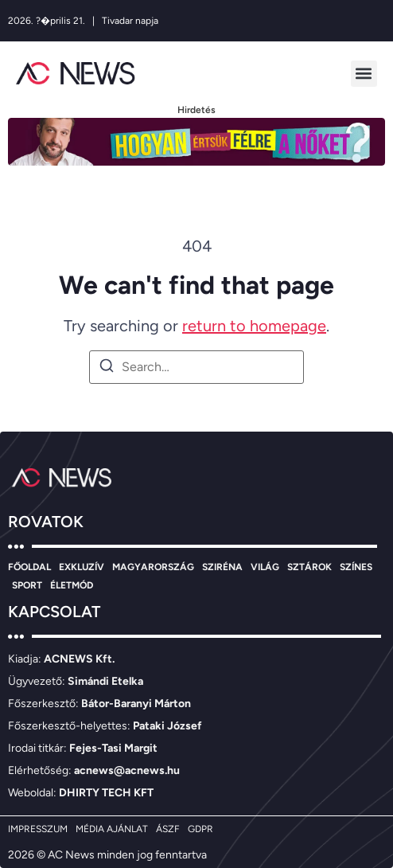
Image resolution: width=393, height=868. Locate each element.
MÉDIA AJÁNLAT (112, 829)
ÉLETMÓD (72, 585)
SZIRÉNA (222, 567)
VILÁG (265, 567)
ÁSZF (168, 829)
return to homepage (254, 326)
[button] (364, 74)
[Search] (107, 368)
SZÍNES (356, 567)
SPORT (27, 585)
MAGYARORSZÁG (153, 567)
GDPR (200, 829)
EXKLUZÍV (82, 567)
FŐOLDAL (29, 567)
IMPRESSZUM (38, 829)
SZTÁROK (309, 567)
